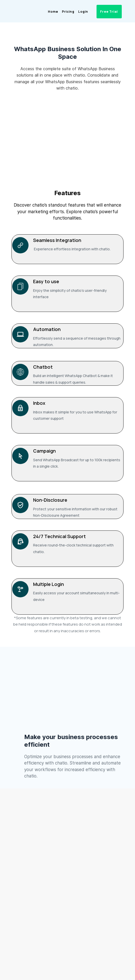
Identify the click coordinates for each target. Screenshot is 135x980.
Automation (47, 329)
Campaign (44, 451)
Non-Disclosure (50, 500)
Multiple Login (49, 584)
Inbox (39, 403)
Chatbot (43, 367)
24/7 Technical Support (59, 536)
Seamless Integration (57, 240)
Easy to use (46, 281)
